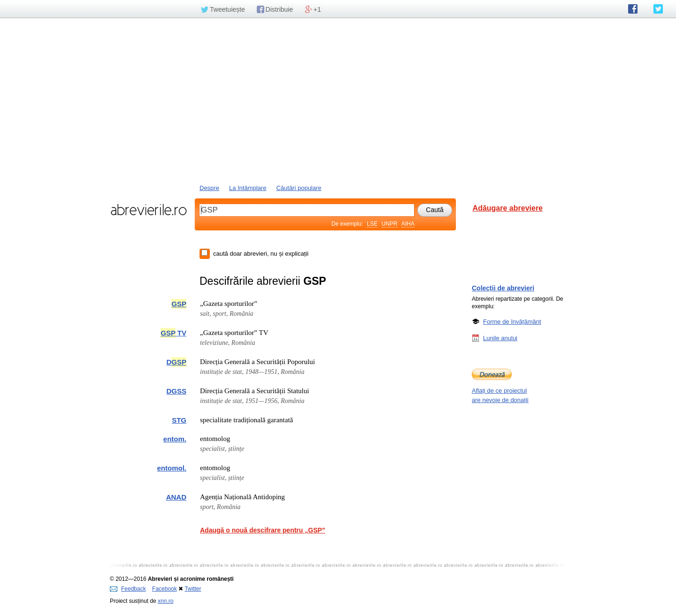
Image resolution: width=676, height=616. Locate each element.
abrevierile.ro (149, 210)
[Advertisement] (338, 100)
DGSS (176, 391)
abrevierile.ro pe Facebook (633, 9)
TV (173, 333)
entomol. (172, 468)
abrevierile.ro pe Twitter (658, 9)
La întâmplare (248, 188)
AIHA (408, 224)
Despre (209, 188)
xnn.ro (165, 601)
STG (179, 420)
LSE (373, 224)
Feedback (128, 589)
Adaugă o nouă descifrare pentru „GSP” (263, 530)
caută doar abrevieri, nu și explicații (261, 254)
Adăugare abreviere (508, 208)
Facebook (165, 589)
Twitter (193, 589)
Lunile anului (500, 338)
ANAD (176, 497)
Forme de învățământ (512, 321)
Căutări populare (299, 188)
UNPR (390, 224)
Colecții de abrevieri (503, 288)
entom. (175, 439)
